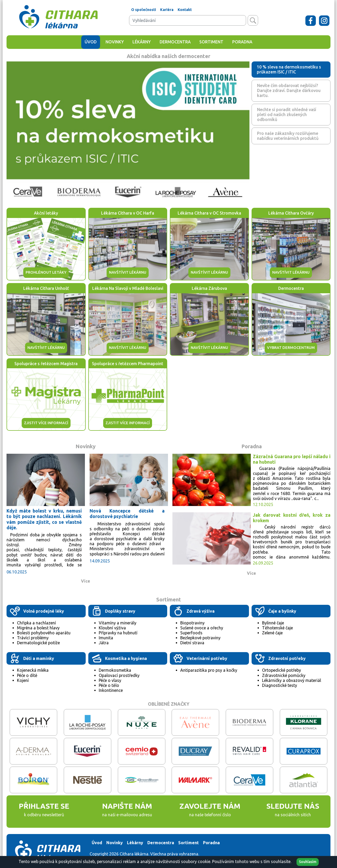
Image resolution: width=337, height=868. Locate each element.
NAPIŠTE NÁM (127, 806)
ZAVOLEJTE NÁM (210, 806)
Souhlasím (308, 862)
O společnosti (144, 10)
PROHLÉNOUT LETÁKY (46, 272)
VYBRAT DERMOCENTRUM (291, 348)
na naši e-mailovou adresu (127, 815)
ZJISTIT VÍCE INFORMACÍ (46, 423)
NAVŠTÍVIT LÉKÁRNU (128, 272)
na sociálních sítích (293, 815)
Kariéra (167, 10)
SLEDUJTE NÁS (293, 806)
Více (86, 581)
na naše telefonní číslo (210, 815)
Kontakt (185, 10)
